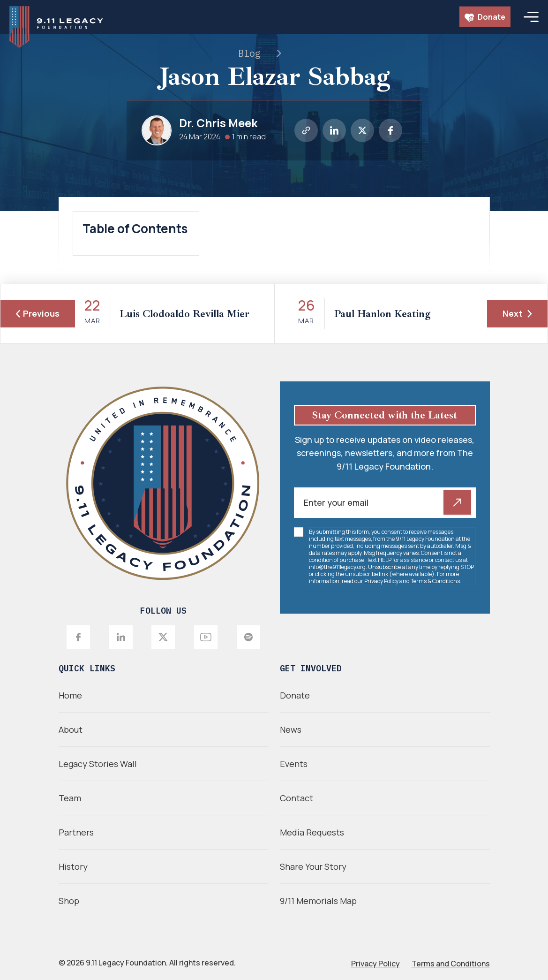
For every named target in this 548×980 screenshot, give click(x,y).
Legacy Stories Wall (98, 764)
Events (294, 764)
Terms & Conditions (435, 581)
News (291, 729)
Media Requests (312, 832)
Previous (38, 313)
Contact (297, 798)
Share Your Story (313, 866)
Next (517, 313)
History (73, 866)
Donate (485, 17)
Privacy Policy (381, 581)
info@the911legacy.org (337, 567)
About (71, 729)
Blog (249, 53)
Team (70, 798)
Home (70, 695)
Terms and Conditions (451, 964)
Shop (69, 901)
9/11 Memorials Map (318, 901)
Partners (76, 832)
